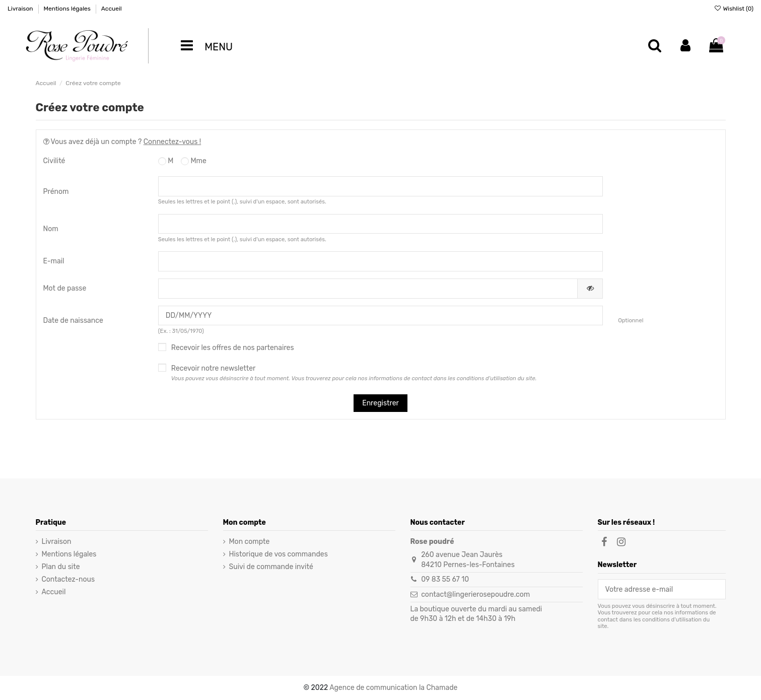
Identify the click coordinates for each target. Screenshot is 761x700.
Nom (51, 229)
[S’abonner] (718, 589)
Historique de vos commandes (279, 554)
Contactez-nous (68, 579)
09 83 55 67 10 (445, 579)
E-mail (54, 261)
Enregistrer (380, 403)
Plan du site (61, 567)
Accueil (112, 9)
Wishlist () (734, 9)
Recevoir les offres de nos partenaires (233, 348)
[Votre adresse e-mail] (655, 589)
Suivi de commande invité (271, 567)
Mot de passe (65, 288)
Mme (194, 161)
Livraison (21, 9)
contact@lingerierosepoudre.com (475, 594)
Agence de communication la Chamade (393, 688)
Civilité (54, 161)
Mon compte (250, 542)
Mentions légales (67, 9)
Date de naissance (73, 321)
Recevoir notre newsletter (354, 373)
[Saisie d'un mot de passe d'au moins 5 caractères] (368, 289)
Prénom (56, 192)
